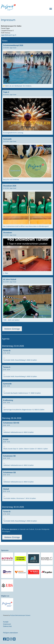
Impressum (7, 624)
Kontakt (6, 622)
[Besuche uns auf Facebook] (4, 639)
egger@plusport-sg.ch (9, 35)
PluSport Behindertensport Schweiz (20, 615)
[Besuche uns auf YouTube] (8, 639)
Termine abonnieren (11, 529)
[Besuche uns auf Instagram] (11, 639)
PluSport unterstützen (10, 633)
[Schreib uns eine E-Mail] (14, 639)
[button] (28, 356)
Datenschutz (7, 626)
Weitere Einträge (12, 329)
